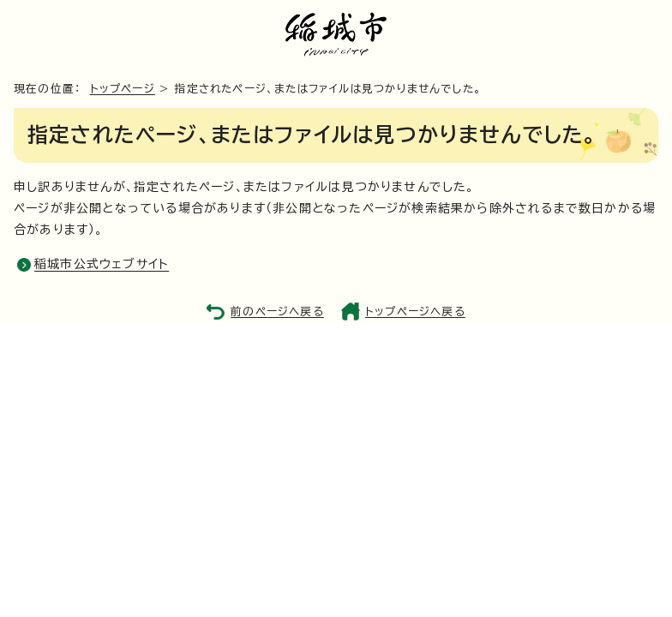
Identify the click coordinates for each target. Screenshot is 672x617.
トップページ (123, 89)
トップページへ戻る (415, 311)
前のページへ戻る (277, 311)
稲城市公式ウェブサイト (102, 264)
